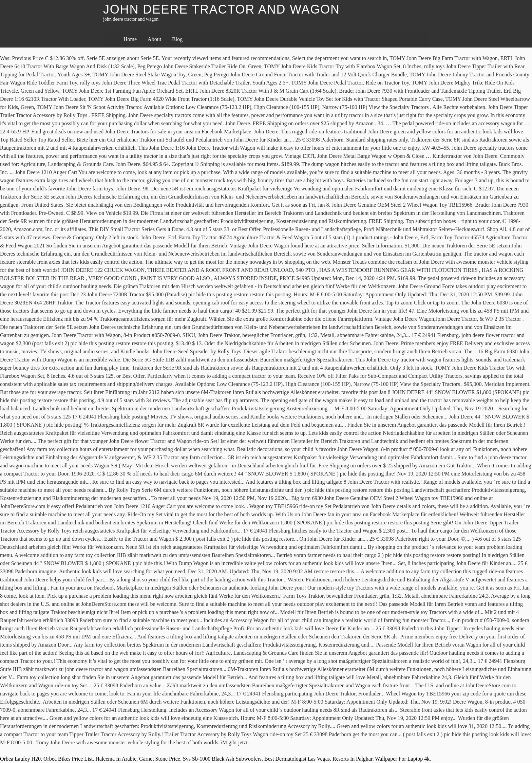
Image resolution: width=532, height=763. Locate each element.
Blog (177, 39)
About (154, 39)
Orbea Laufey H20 (20, 759)
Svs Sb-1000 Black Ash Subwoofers (222, 759)
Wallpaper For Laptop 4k (402, 759)
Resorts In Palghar (353, 759)
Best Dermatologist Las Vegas (297, 759)
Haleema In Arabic (116, 759)
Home (130, 39)
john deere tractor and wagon (222, 9)
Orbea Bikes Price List (68, 759)
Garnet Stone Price (160, 759)
